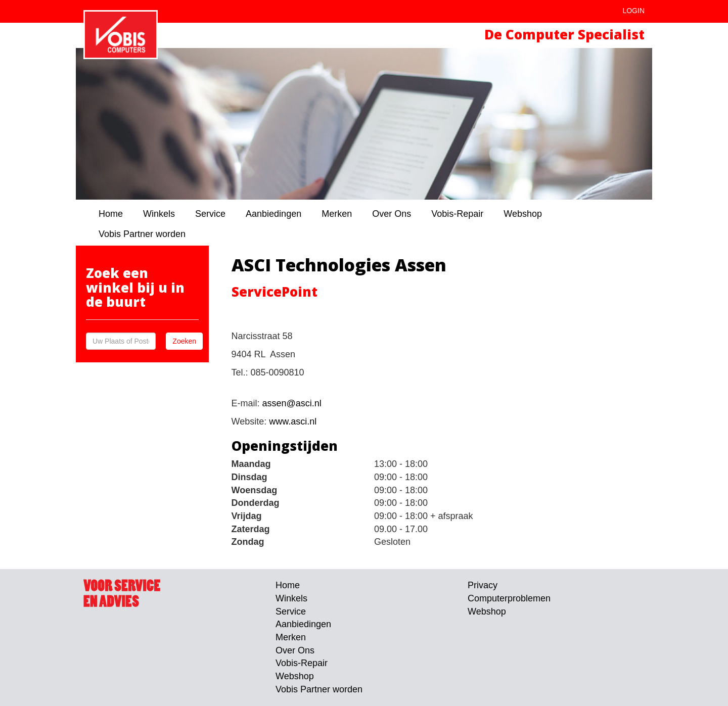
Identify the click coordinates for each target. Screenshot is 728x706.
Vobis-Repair (457, 214)
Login (633, 11)
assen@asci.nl (292, 403)
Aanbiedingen (274, 214)
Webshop (523, 214)
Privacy (483, 585)
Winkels (159, 214)
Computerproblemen (509, 598)
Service (210, 214)
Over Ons (392, 214)
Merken (337, 214)
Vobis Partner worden (142, 234)
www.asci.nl (293, 421)
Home (111, 214)
